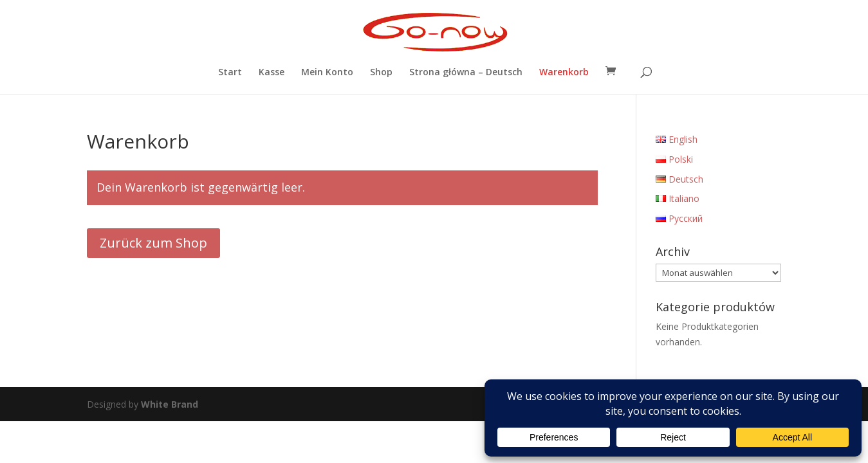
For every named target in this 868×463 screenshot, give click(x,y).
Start (230, 73)
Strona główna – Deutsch (466, 73)
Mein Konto (327, 73)
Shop (381, 73)
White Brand (170, 404)
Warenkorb (564, 73)
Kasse (272, 73)
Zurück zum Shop (153, 243)
